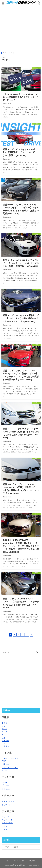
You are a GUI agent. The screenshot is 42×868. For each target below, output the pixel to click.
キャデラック (7, 820)
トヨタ (4, 723)
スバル (4, 734)
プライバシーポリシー (20, 861)
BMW (4, 761)
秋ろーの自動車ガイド (20, 865)
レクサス (5, 746)
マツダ (4, 731)
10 (27, 635)
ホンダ (4, 729)
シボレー (5, 829)
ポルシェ (5, 764)
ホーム (9, 861)
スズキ (4, 743)
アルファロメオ (8, 801)
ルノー (4, 783)
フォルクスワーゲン (10, 768)
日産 (4, 726)
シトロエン (6, 789)
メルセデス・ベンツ (10, 758)
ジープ (4, 826)
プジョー (5, 785)
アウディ (5, 770)
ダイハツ (5, 741)
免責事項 (33, 861)
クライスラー (7, 823)
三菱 (4, 738)
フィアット (6, 805)
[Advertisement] (21, 28)
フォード (5, 817)
